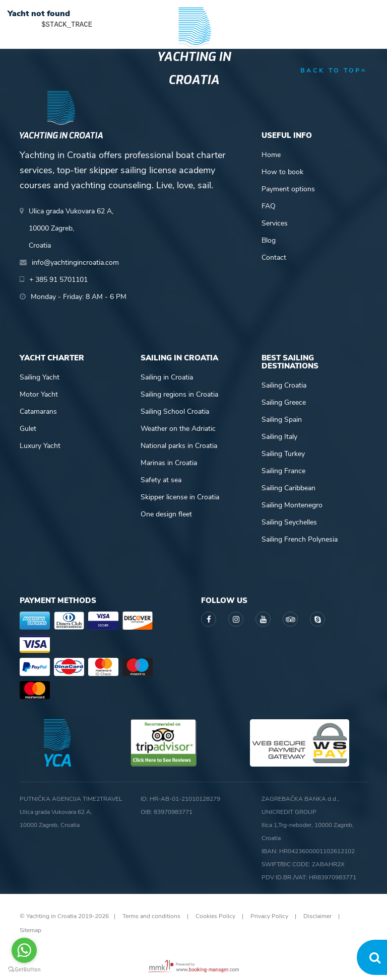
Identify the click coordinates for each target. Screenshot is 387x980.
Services (275, 223)
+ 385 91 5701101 (58, 280)
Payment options (288, 189)
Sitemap (30, 930)
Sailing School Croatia (175, 411)
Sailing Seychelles (289, 522)
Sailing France (283, 471)
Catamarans (38, 411)
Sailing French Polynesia (300, 539)
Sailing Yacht (40, 377)
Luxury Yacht (40, 446)
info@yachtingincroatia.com (75, 262)
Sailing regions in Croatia (179, 394)
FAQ (269, 206)
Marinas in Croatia (169, 463)
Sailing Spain (282, 420)
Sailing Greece (284, 402)
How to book (282, 172)
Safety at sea (161, 480)
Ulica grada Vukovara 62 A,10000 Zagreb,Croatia (71, 228)
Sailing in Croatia (167, 377)
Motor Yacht (39, 394)
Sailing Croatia (284, 385)
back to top (334, 70)
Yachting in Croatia (194, 68)
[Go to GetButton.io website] (24, 970)
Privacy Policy (269, 916)
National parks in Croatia (179, 446)
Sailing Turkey (283, 454)
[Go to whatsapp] (24, 950)
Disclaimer (317, 916)
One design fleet (166, 514)
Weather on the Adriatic (178, 429)
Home (271, 155)
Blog (269, 240)
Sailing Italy (279, 437)
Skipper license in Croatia (180, 497)
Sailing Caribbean (288, 488)
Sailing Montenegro (292, 505)
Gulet (28, 429)
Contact (274, 257)
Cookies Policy (215, 916)
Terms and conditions (151, 916)
